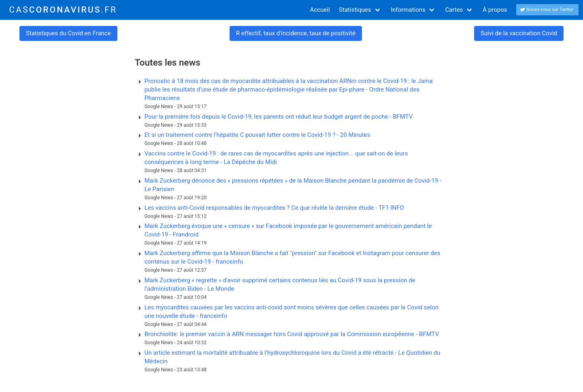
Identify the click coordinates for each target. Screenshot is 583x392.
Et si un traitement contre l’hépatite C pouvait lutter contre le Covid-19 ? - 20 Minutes (257, 135)
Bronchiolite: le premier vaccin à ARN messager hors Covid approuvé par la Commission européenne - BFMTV (292, 334)
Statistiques (355, 10)
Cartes (454, 10)
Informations (408, 10)
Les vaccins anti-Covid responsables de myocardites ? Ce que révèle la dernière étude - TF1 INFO (274, 208)
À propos (495, 10)
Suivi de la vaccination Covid (519, 33)
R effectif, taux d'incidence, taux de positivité (296, 33)
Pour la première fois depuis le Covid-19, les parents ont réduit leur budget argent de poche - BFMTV (279, 117)
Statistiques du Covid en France (68, 33)
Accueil (320, 10)
